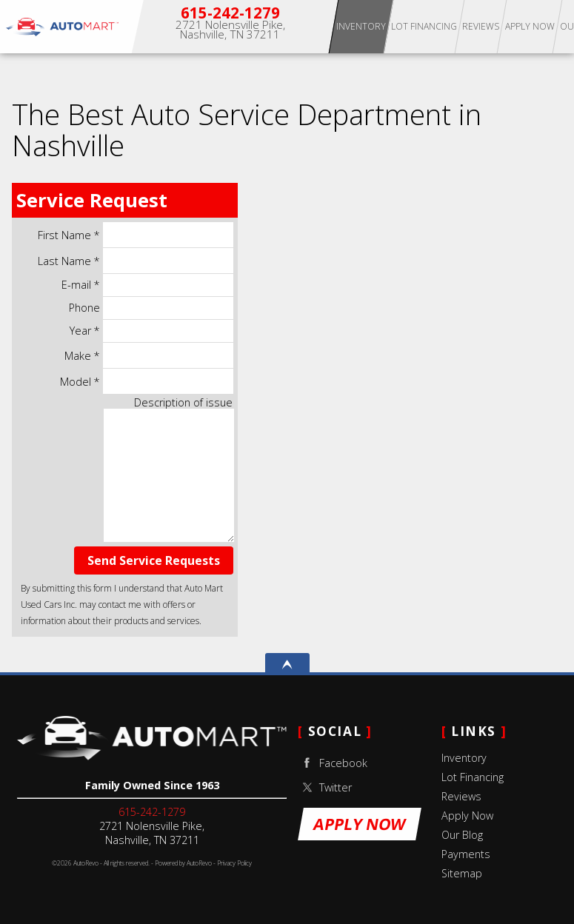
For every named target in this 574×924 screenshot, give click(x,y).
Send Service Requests (154, 560)
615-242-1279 (152, 812)
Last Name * (135, 261)
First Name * (135, 235)
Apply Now (530, 26)
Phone (151, 308)
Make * (148, 355)
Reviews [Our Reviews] (481, 26)
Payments (466, 854)
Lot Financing (473, 777)
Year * (151, 331)
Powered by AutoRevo (183, 863)
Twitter (325, 787)
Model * (146, 381)
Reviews (461, 796)
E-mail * (147, 285)
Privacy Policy (234, 863)
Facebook (333, 763)
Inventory (361, 26)
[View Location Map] (230, 30)
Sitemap (462, 873)
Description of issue (183, 402)
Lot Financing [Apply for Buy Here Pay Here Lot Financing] (424, 26)
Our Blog (462, 835)
